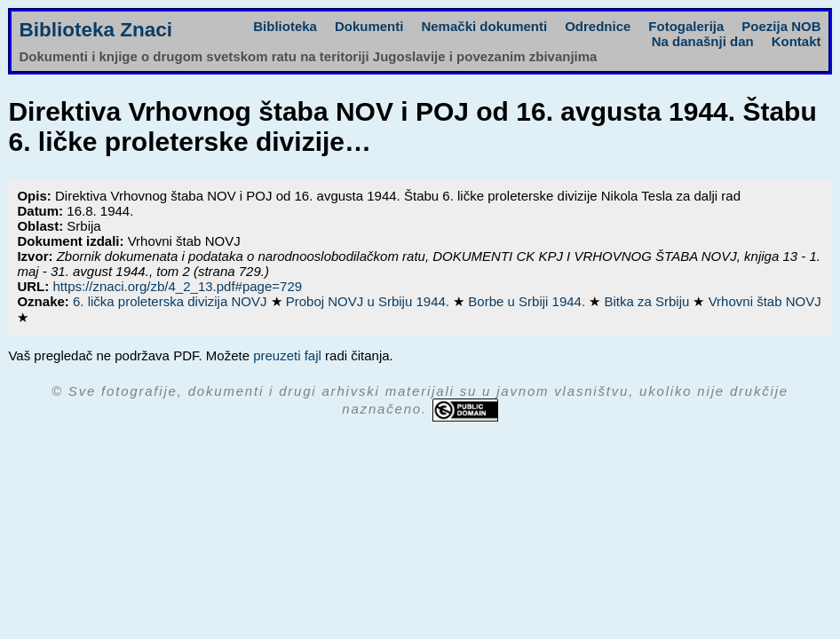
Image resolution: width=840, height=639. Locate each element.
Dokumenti (369, 26)
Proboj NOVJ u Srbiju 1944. (369, 301)
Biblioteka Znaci (95, 30)
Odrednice (598, 26)
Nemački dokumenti (484, 26)
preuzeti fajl (287, 355)
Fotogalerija (686, 26)
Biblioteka (285, 26)
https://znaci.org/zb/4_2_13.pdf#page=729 (177, 286)
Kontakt (796, 41)
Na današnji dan (703, 41)
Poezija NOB (781, 26)
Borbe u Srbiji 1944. (528, 301)
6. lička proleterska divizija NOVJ (172, 301)
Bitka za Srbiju (648, 301)
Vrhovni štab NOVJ (765, 301)
